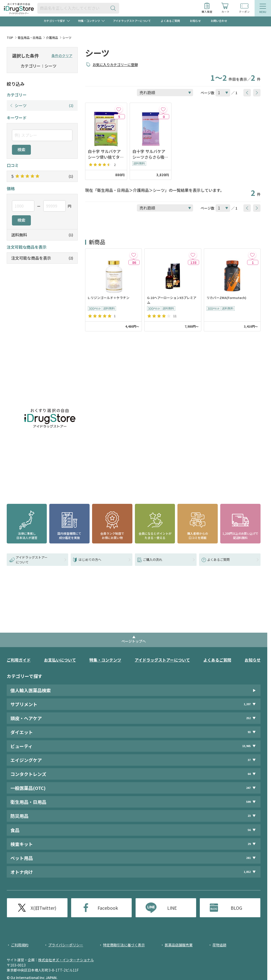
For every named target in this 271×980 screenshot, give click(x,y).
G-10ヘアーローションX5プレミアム (172, 300)
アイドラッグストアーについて (132, 21)
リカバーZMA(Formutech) (226, 298)
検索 (21, 150)
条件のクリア (62, 56)
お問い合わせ (219, 21)
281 (248, 858)
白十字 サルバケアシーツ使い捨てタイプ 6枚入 (106, 154)
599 (248, 802)
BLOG (236, 908)
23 (249, 816)
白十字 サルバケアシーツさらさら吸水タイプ (150, 154)
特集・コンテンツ (105, 660)
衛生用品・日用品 (30, 38)
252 (248, 718)
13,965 (246, 746)
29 (249, 844)
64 (249, 774)
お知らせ (195, 21)
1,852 (247, 872)
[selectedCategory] (15, 66)
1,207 (247, 704)
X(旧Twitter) (43, 908)
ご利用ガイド (19, 660)
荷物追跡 (219, 945)
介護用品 (52, 38)
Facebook (108, 908)
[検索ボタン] (114, 8)
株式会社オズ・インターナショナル (66, 960)
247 (248, 788)
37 (249, 760)
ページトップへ (134, 641)
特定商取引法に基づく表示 (124, 945)
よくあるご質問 (170, 21)
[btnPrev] (247, 93)
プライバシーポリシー (66, 945)
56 (249, 830)
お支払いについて (60, 660)
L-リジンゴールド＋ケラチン (109, 298)
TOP (10, 38)
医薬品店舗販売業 (179, 945)
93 (249, 732)
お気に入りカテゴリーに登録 (115, 65)
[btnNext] (257, 93)
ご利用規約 (20, 945)
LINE (172, 908)
